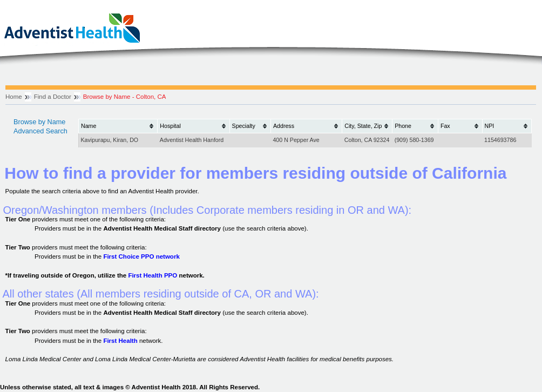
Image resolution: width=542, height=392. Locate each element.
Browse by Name (39, 122)
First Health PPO (153, 275)
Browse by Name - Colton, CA (125, 97)
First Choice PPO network (141, 256)
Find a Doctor (53, 97)
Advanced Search (40, 131)
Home (14, 97)
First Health (120, 341)
